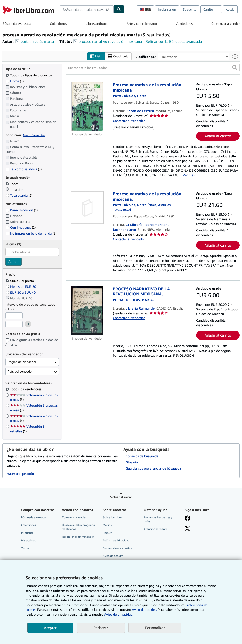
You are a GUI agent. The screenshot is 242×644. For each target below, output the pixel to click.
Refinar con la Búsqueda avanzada (174, 41)
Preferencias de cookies (117, 548)
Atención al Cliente (156, 529)
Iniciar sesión (167, 9)
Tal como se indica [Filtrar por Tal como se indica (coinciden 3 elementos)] (24, 169)
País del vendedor (20, 372)
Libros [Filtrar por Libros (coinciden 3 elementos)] (15, 81)
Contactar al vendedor (129, 121)
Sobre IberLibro (112, 517)
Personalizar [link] (155, 628)
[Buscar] (119, 9)
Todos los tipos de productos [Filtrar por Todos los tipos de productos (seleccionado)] (29, 75)
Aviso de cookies (113, 556)
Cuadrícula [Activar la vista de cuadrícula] (118, 56)
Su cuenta (190, 9)
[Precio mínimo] (14, 316)
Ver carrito (28, 548)
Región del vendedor (22, 362)
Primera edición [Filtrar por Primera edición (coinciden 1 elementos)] (22, 210)
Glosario (132, 462)
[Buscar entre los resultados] (153, 68)
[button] (235, 68)
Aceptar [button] (50, 628)
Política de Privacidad (116, 540)
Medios (107, 525)
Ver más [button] (189, 175)
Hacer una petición (20, 474)
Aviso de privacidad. (119, 614)
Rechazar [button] (101, 628)
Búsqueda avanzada (17, 23)
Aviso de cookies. (144, 610)
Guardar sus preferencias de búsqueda (153, 468)
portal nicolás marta (37, 41)
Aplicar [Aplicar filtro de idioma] (13, 262)
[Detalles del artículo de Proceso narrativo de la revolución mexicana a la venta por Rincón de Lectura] (87, 107)
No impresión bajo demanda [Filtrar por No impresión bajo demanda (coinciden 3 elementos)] (31, 233)
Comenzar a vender (225, 23)
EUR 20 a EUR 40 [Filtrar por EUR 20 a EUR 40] (21, 292)
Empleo (108, 533)
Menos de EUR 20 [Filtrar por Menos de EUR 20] (21, 286)
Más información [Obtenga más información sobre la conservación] (34, 135)
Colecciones (58, 23)
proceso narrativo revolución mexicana (110, 41)
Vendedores (184, 23)
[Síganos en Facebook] (187, 519)
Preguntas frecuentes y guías (158, 519)
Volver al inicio (121, 497)
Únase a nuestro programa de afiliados (78, 527)
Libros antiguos (97, 23)
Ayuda (230, 9)
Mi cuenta (27, 533)
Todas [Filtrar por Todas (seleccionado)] (12, 184)
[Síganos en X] (187, 529)
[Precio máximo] (14, 324)
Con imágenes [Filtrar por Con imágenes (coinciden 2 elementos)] (20, 227)
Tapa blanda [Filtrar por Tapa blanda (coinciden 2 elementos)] (19, 195)
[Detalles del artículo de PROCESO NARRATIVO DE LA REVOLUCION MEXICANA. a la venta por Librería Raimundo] (87, 311)
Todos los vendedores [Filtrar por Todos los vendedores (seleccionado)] (26, 389)
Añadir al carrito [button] (218, 136)
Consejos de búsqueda (142, 456)
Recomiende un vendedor (78, 537)
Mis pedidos (28, 540)
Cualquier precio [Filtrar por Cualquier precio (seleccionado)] (20, 281)
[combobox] (87, 9)
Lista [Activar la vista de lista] (96, 56)
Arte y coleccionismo (142, 23)
